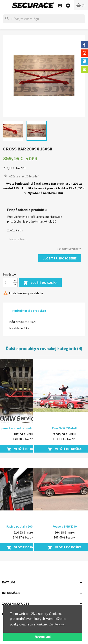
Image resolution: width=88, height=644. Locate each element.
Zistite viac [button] (57, 624)
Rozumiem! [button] (43, 637)
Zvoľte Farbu (15, 230)
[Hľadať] (44, 19)
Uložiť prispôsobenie (60, 258)
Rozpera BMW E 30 (65, 526)
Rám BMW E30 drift (65, 428)
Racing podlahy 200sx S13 (24, 526)
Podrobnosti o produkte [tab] (29, 311)
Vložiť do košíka (40, 283)
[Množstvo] (8, 283)
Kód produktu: (19, 322)
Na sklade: (16, 328)
